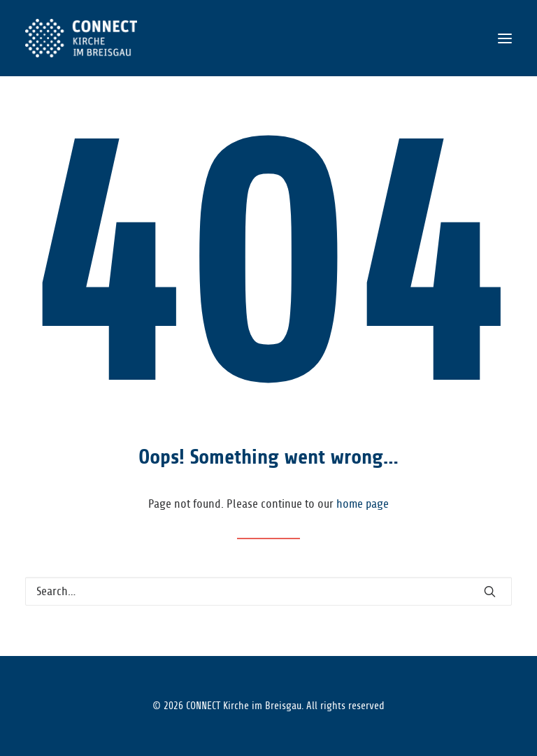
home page (363, 504)
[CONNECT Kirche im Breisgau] (81, 38)
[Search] (268, 591)
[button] (505, 38)
